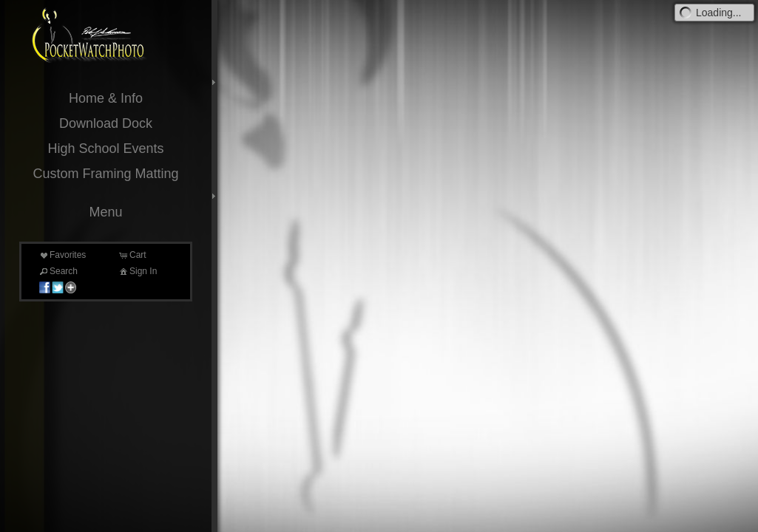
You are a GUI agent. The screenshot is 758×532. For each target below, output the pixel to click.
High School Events (105, 149)
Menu (105, 212)
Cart (132, 255)
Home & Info (106, 98)
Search (58, 271)
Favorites (62, 255)
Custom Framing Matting (105, 174)
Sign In (137, 271)
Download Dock (106, 123)
